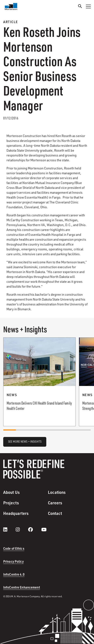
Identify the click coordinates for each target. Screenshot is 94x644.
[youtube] (44, 529)
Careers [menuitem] (55, 503)
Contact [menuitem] (55, 513)
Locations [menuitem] (57, 492)
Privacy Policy (13, 561)
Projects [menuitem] (11, 503)
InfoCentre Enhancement (22, 587)
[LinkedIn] (9, 529)
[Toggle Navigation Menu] (88, 6)
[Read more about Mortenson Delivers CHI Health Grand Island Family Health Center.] (39, 382)
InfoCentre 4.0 (14, 574)
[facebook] (35, 529)
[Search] (80, 7)
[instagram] (22, 529)
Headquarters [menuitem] (16, 513)
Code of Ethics (14, 548)
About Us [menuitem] (11, 492)
